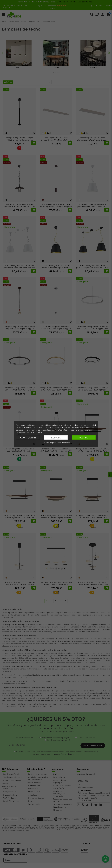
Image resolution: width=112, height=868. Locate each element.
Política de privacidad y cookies (56, 443)
